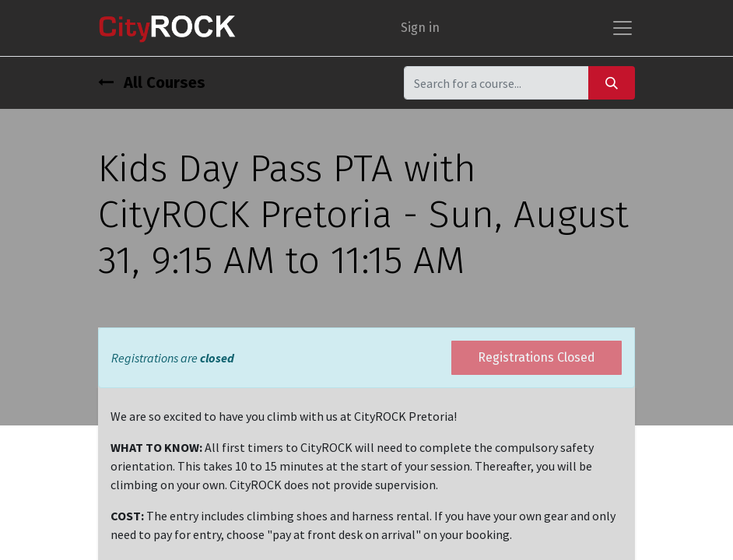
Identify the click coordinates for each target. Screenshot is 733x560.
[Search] (612, 83)
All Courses (152, 82)
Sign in (420, 28)
